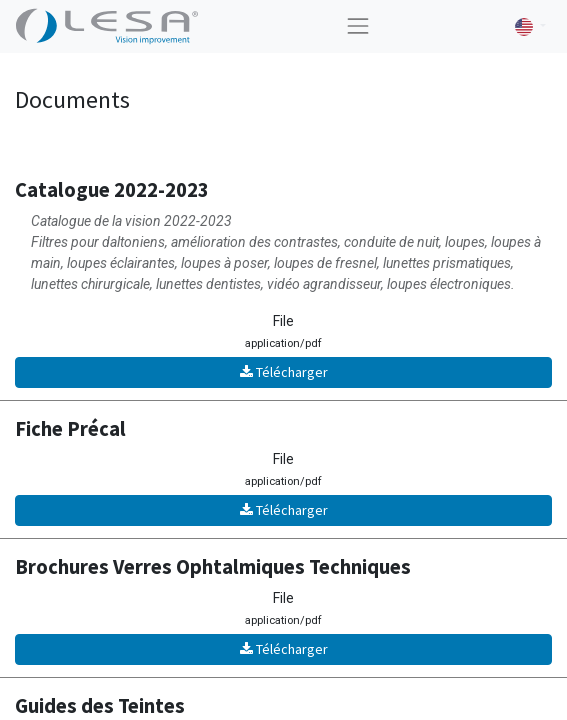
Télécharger (284, 372)
